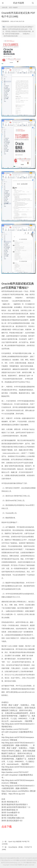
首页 (10, 7)
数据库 (15, 7)
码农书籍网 (19, 3)
